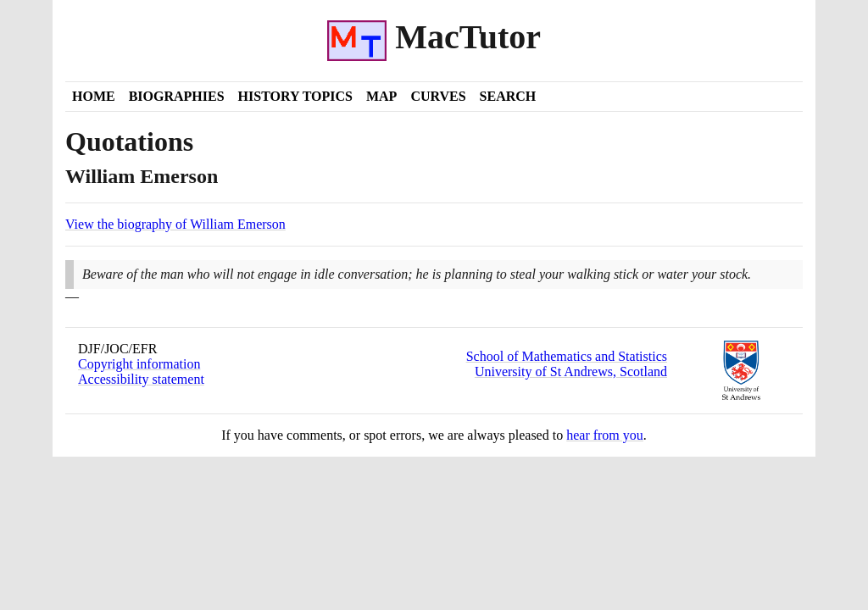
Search (508, 96)
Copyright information (139, 364)
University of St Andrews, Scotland (571, 372)
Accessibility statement (141, 379)
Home (94, 96)
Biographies (177, 96)
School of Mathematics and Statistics (567, 356)
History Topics (295, 96)
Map (381, 96)
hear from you (605, 435)
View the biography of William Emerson (175, 224)
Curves (438, 96)
